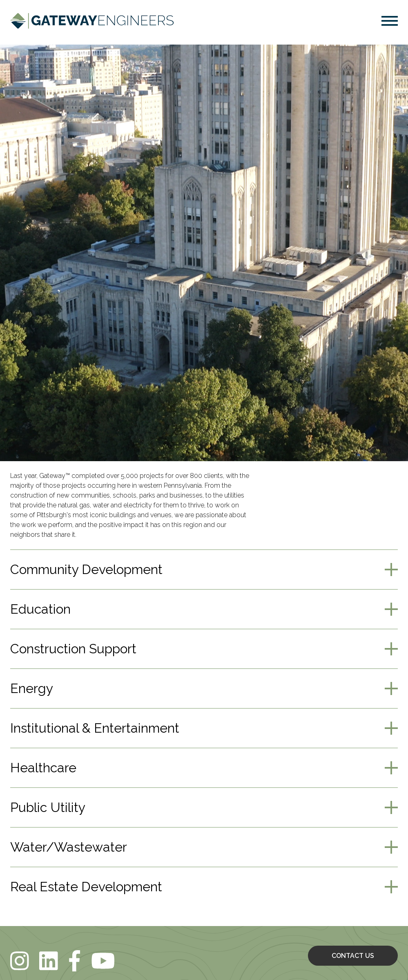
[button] (390, 22)
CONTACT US (353, 956)
